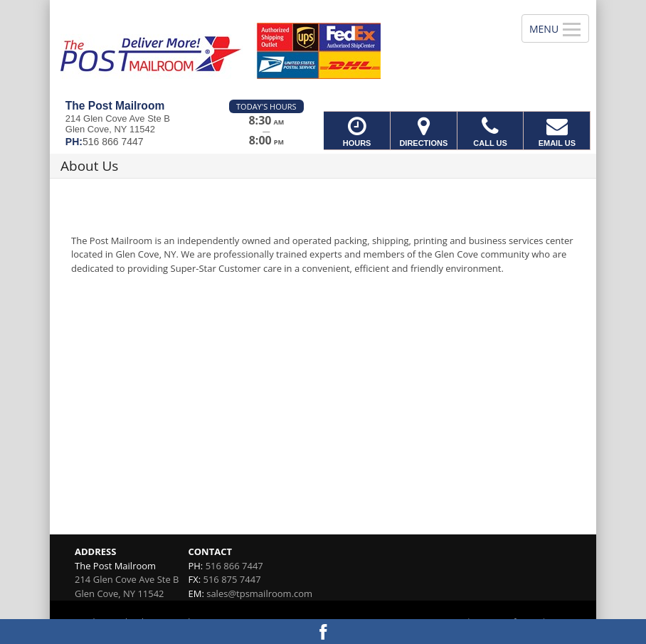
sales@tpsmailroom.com (259, 593)
